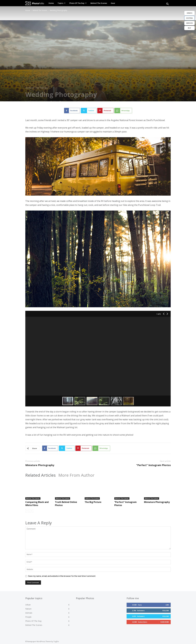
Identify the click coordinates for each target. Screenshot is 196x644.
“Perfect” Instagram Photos (153, 465)
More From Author (76, 475)
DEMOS (190, 13)
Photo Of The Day (78, 3)
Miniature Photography (40, 465)
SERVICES (189, 23)
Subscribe (165, 622)
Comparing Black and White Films (37, 504)
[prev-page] (27, 511)
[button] (167, 4)
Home (51, 3)
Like (167, 605)
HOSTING (189, 18)
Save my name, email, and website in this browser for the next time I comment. (62, 576)
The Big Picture (93, 502)
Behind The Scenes (99, 3)
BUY (189, 28)
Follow (166, 611)
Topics (62, 3)
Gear (113, 3)
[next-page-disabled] (31, 511)
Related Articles (40, 475)
